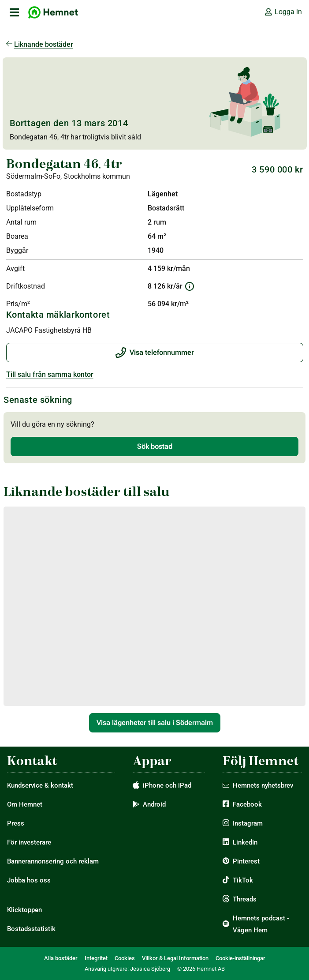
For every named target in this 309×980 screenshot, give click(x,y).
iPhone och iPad (167, 785)
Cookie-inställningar (240, 958)
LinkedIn (245, 842)
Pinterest (246, 861)
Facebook (247, 804)
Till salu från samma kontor (50, 374)
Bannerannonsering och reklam (53, 861)
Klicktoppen (24, 910)
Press (16, 823)
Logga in (283, 12)
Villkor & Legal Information (175, 958)
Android (154, 804)
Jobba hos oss (29, 880)
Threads (245, 899)
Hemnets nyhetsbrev (263, 785)
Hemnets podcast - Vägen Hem (261, 924)
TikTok (243, 880)
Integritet (96, 958)
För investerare (29, 842)
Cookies (125, 958)
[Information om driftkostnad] (190, 286)
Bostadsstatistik (31, 929)
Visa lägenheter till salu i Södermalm (155, 723)
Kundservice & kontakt (40, 785)
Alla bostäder (61, 958)
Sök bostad (155, 446)
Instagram (248, 823)
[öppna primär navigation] (14, 12)
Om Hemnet (25, 804)
